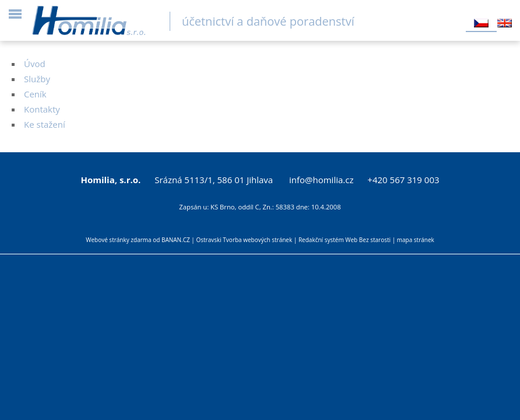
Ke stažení (45, 124)
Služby (37, 79)
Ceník (35, 94)
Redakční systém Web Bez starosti (345, 240)
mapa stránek (416, 240)
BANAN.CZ (176, 240)
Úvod (35, 64)
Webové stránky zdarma (118, 240)
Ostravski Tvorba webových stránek (244, 240)
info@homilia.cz (321, 180)
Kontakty (42, 109)
